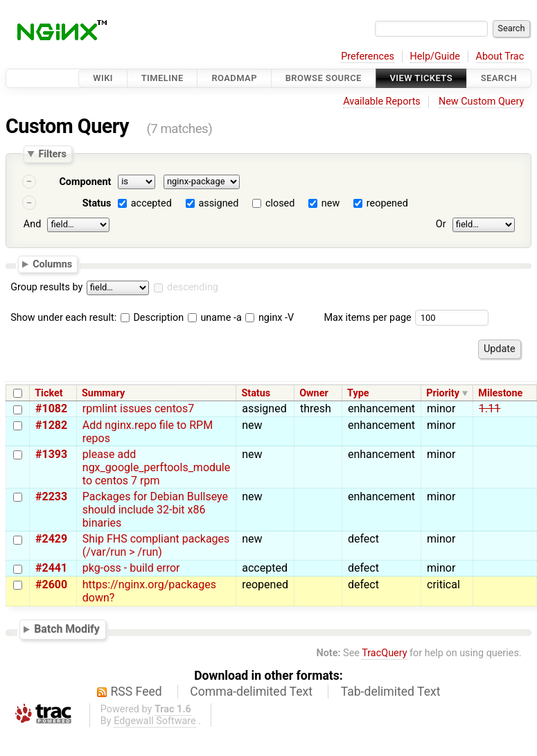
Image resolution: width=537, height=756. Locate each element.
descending (193, 287)
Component (85, 182)
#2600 (51, 584)
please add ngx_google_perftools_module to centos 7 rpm (156, 467)
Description (152, 318)
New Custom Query (481, 102)
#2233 (51, 496)
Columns (52, 263)
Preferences (368, 56)
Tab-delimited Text (391, 692)
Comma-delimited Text (251, 692)
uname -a (215, 318)
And (32, 224)
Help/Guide (435, 56)
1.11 (490, 408)
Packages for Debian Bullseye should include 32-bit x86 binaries (155, 510)
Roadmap (234, 78)
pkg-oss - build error (131, 568)
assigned (218, 203)
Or (441, 224)
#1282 (51, 425)
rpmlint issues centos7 (138, 408)
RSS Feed (137, 692)
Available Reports (382, 102)
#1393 (51, 454)
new (331, 203)
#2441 (51, 568)
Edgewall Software (155, 721)
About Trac (500, 56)
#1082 (51, 408)
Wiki (103, 78)
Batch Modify (67, 630)
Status (97, 203)
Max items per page (367, 318)
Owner (314, 393)
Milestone (500, 393)
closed (280, 203)
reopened (387, 203)
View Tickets (421, 78)
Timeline (162, 78)
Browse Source (324, 78)
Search (499, 78)
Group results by (46, 287)
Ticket (49, 393)
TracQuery (384, 653)
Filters (52, 154)
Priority (443, 393)
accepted (151, 203)
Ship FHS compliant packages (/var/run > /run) (156, 545)
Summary (103, 393)
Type (358, 393)
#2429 (51, 539)
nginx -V (270, 318)
